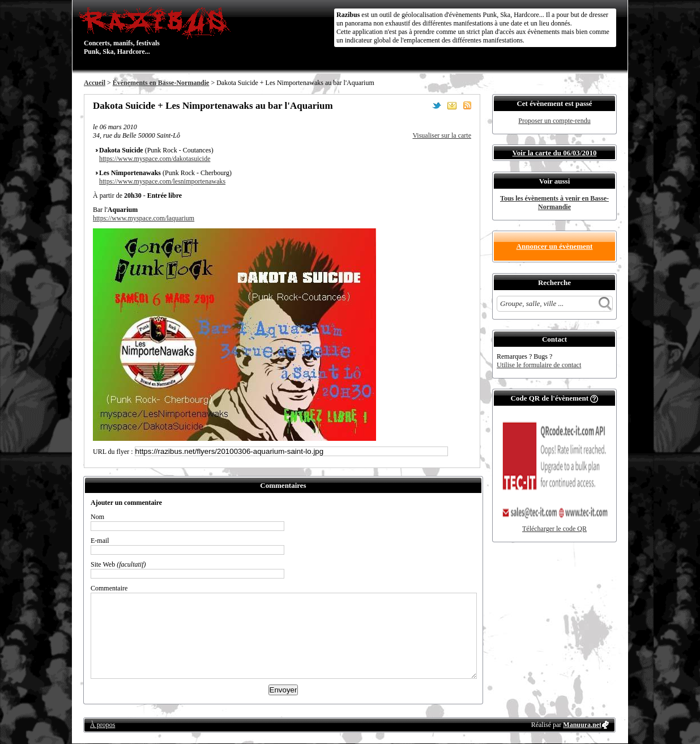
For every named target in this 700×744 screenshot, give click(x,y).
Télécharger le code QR (554, 529)
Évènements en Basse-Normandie (161, 83)
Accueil (95, 83)
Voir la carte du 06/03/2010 (555, 153)
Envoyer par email (452, 105)
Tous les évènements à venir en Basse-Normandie (554, 203)
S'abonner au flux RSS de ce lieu (467, 105)
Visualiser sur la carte (442, 135)
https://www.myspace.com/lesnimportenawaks (162, 181)
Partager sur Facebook (421, 105)
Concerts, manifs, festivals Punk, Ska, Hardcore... (157, 31)
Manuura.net (582, 725)
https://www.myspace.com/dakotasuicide (155, 159)
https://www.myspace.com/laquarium (144, 218)
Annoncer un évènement (555, 246)
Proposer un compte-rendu (554, 121)
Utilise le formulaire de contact (539, 365)
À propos (103, 725)
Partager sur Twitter (437, 105)
